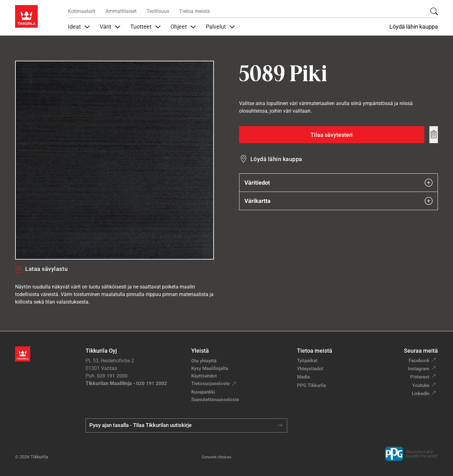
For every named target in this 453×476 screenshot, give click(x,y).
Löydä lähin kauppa (414, 27)
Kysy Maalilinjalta (210, 368)
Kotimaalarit (82, 11)
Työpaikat (307, 361)
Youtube (421, 385)
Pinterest (420, 377)
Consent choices (217, 457)
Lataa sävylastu (41, 269)
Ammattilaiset (121, 11)
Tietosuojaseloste (210, 384)
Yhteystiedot (310, 369)
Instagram (419, 369)
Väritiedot (338, 183)
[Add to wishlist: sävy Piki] (434, 135)
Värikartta (338, 201)
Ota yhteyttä (204, 361)
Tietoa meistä (195, 11)
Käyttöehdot (204, 376)
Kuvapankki (203, 392)
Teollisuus (158, 11)
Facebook (419, 361)
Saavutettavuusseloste (215, 400)
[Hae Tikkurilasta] (434, 11)
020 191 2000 (112, 376)
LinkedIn (421, 394)
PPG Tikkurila (311, 385)
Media (303, 377)
